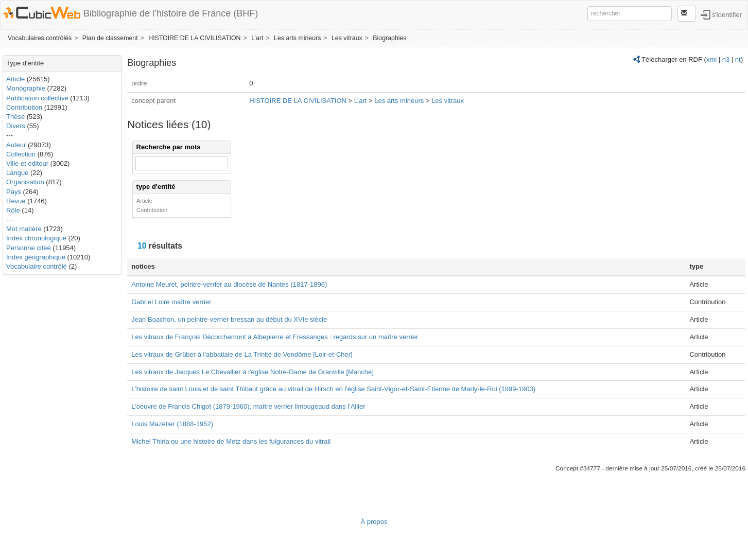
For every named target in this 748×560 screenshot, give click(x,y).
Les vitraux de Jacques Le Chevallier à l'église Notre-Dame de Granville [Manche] (253, 372)
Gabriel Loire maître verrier (171, 302)
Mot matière (24, 229)
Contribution (24, 107)
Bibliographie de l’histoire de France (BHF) (171, 13)
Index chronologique (36, 238)
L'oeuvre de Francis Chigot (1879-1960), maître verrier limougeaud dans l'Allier (248, 406)
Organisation (25, 182)
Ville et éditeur (28, 163)
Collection (21, 154)
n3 (726, 59)
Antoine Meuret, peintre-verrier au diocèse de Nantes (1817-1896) (229, 284)
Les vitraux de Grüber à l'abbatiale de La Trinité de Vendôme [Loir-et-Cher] (242, 354)
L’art (257, 38)
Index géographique (36, 257)
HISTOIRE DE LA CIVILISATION (194, 38)
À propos (374, 522)
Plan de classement (110, 38)
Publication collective (37, 98)
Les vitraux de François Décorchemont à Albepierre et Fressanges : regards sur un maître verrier (275, 337)
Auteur (16, 145)
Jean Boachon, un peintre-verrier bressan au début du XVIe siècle (229, 319)
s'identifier (727, 14)
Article (15, 79)
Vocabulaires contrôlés (40, 38)
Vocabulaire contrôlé (37, 266)
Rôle (13, 210)
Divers (16, 126)
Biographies (389, 38)
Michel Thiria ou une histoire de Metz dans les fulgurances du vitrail (231, 441)
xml (711, 59)
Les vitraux (347, 38)
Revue (16, 201)
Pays (14, 192)
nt (738, 59)
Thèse (15, 117)
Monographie (26, 88)
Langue (17, 173)
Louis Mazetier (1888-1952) (172, 424)
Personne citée (29, 248)
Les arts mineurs (297, 38)
